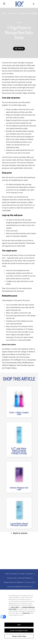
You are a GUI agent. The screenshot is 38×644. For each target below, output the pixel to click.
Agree (19, 625)
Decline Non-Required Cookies (19, 631)
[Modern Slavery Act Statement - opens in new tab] (14, 582)
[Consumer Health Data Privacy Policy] (19, 587)
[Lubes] (7, 574)
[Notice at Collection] (25, 578)
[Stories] (22, 574)
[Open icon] (34, 4)
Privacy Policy (15, 608)
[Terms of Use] (30, 582)
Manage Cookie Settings (19, 637)
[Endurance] (14, 574)
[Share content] (19, 49)
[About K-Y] (30, 574)
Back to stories (20, 533)
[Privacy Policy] (12, 578)
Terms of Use (26, 613)
